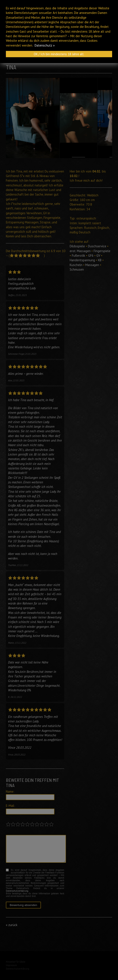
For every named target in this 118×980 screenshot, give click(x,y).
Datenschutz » (45, 45)
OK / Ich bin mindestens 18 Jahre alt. (59, 54)
